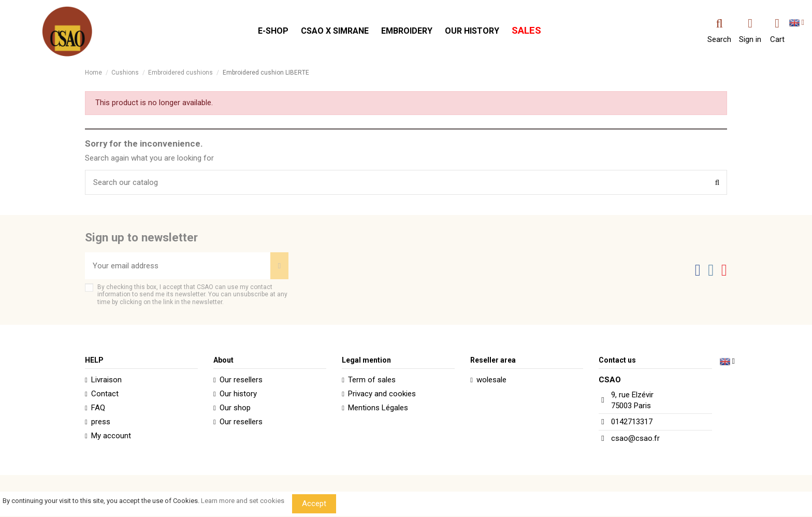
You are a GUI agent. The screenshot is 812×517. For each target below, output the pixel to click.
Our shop (235, 408)
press (101, 422)
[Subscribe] (279, 266)
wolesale (491, 380)
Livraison (106, 380)
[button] (273, 31)
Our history (238, 394)
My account (111, 436)
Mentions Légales (378, 408)
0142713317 (632, 422)
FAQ (98, 408)
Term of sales (372, 380)
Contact (105, 394)
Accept (314, 504)
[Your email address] (178, 266)
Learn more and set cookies (243, 501)
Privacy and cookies (382, 394)
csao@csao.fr (635, 438)
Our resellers (241, 380)
